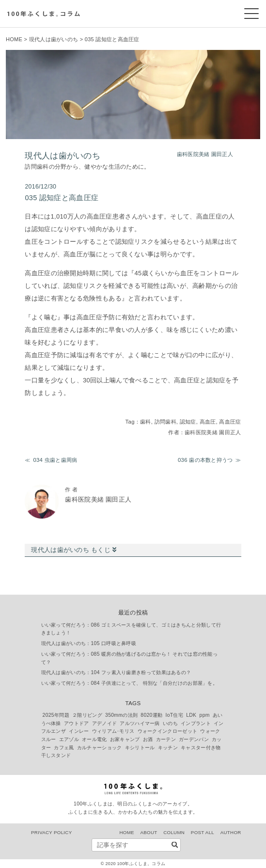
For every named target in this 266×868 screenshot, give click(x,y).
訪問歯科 (165, 422)
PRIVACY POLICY (51, 832)
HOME (14, 39)
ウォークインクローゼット (168, 731)
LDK (191, 715)
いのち (170, 723)
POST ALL (203, 832)
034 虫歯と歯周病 (55, 460)
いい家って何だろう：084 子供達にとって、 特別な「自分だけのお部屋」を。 (130, 683)
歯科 (146, 422)
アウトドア (77, 723)
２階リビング (87, 715)
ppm (205, 715)
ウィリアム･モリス (113, 731)
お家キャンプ (125, 739)
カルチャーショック (100, 748)
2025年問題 (56, 715)
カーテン (166, 739)
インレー (79, 731)
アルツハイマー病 (140, 723)
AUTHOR (231, 832)
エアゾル (69, 739)
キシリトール (140, 748)
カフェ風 (64, 748)
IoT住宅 (175, 715)
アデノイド (105, 723)
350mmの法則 (121, 715)
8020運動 (151, 715)
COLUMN (174, 832)
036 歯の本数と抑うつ (205, 460)
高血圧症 (230, 422)
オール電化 (94, 739)
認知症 (188, 422)
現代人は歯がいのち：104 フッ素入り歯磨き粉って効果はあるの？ (116, 672)
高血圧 (208, 422)
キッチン (168, 748)
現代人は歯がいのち (54, 39)
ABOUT (149, 832)
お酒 (148, 739)
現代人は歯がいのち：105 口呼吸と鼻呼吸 (89, 643)
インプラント (196, 723)
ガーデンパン (194, 739)
